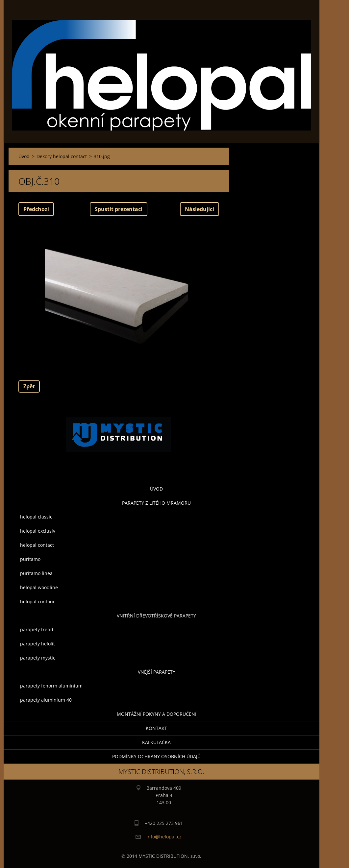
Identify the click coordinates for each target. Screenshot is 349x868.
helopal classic (36, 517)
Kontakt (156, 728)
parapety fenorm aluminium (51, 686)
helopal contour (37, 602)
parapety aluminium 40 (46, 700)
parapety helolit (37, 644)
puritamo (30, 559)
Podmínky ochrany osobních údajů (156, 756)
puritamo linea (36, 573)
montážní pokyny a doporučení (157, 714)
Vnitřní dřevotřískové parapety (156, 616)
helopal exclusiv (38, 531)
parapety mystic (38, 658)
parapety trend (37, 629)
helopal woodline (39, 587)
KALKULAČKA (156, 742)
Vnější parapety (157, 672)
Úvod (156, 489)
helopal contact (37, 545)
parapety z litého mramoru (156, 503)
